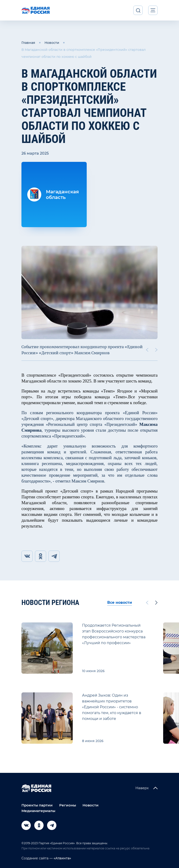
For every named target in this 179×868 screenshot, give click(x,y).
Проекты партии (37, 805)
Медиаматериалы (38, 811)
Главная (28, 43)
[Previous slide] (147, 350)
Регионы (68, 805)
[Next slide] (156, 350)
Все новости (120, 602)
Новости (52, 43)
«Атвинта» (62, 858)
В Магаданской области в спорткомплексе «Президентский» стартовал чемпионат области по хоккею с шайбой (84, 53)
